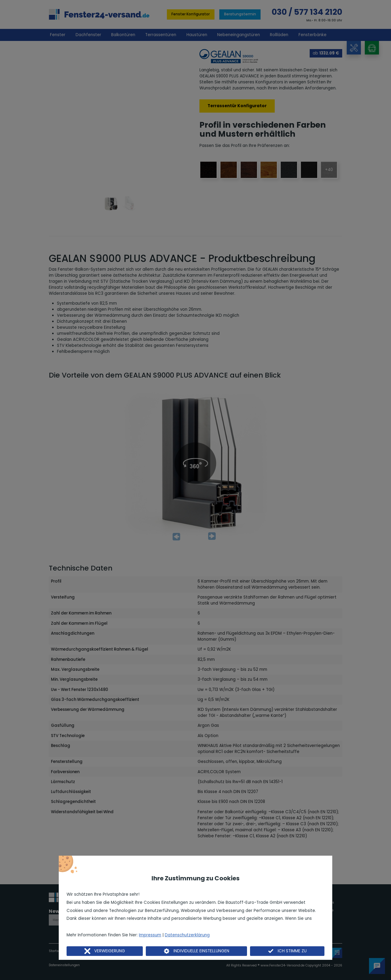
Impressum (150, 935)
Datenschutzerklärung (187, 935)
